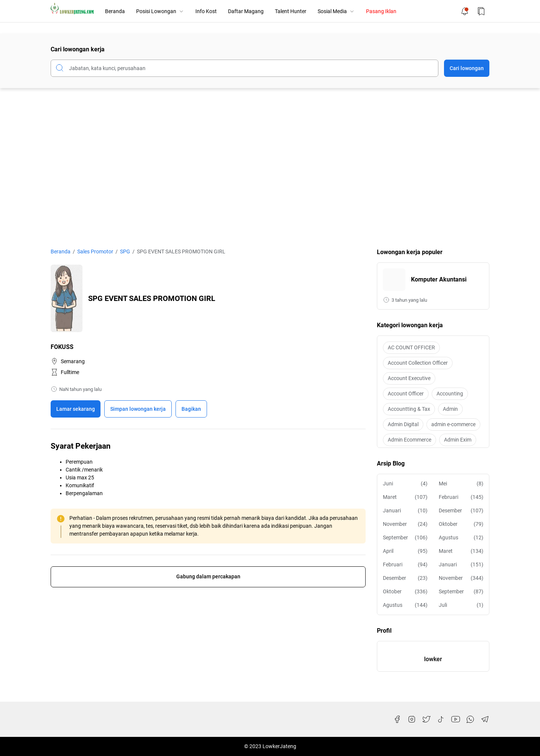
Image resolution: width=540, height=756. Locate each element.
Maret (405, 497)
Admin (450, 409)
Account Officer (406, 394)
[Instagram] (412, 719)
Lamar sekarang (76, 409)
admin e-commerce (453, 424)
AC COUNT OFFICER (411, 347)
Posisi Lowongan (160, 11)
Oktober (461, 524)
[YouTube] (456, 719)
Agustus (461, 538)
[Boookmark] (138, 409)
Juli (461, 605)
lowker (433, 659)
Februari (461, 497)
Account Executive (409, 378)
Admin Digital (403, 424)
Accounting (450, 394)
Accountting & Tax (409, 409)
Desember (461, 511)
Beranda (115, 11)
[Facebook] (397, 719)
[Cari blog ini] (244, 68)
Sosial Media (336, 11)
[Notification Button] (465, 11)
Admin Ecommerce (409, 440)
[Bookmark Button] (481, 11)
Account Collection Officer (418, 363)
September (405, 538)
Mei (461, 484)
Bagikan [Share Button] (191, 409)
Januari (405, 511)
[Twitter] (426, 719)
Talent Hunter (291, 11)
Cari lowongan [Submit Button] (467, 68)
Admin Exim (458, 440)
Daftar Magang (246, 11)
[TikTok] (441, 719)
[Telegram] (485, 719)
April (405, 551)
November (405, 524)
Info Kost (206, 11)
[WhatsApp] (470, 719)
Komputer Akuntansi (439, 279)
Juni (405, 484)
